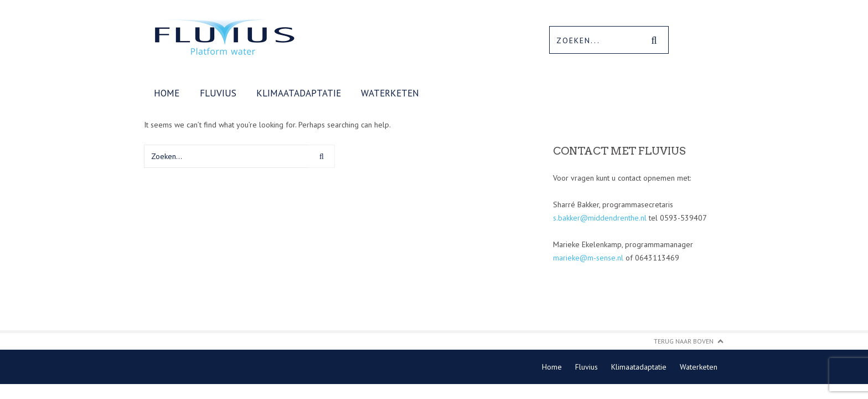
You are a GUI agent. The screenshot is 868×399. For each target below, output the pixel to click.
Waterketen (390, 93)
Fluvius (218, 93)
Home (167, 93)
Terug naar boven (684, 341)
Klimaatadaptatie (299, 93)
